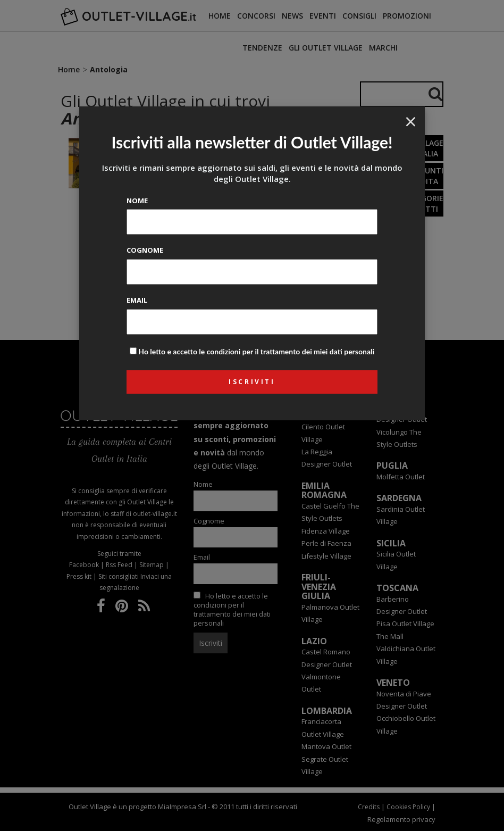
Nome (137, 201)
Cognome (145, 250)
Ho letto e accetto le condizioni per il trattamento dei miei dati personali (256, 351)
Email (137, 300)
